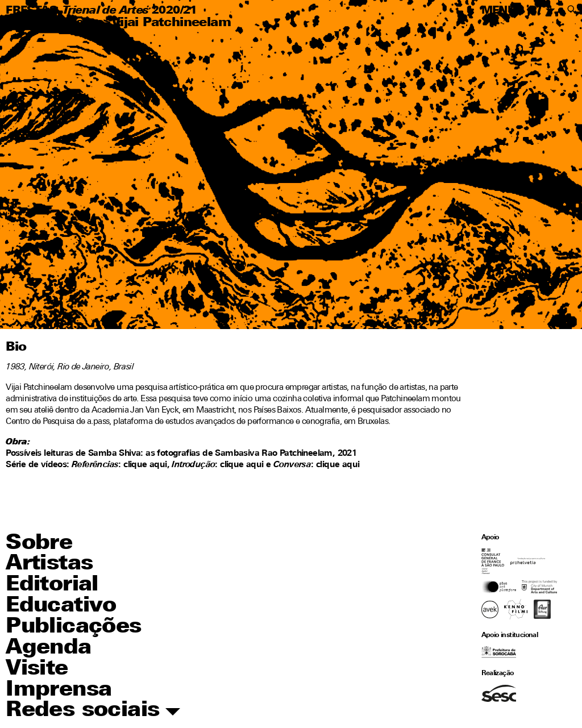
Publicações (73, 627)
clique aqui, (146, 465)
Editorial (52, 585)
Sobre (39, 544)
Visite (37, 669)
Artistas (78, 23)
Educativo (61, 606)
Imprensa (59, 690)
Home (25, 23)
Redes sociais (93, 711)
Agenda (48, 648)
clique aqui (242, 465)
